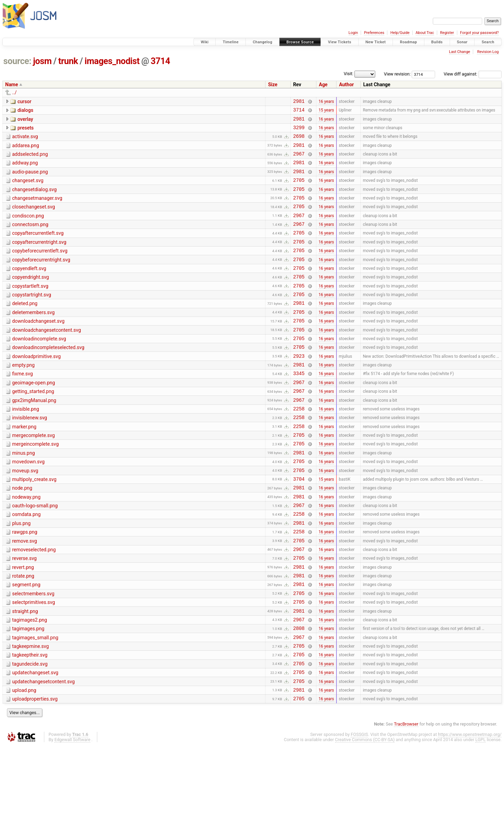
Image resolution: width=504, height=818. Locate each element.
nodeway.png (26, 544)
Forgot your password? (479, 33)
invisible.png (26, 445)
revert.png (23, 622)
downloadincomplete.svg (39, 367)
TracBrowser (406, 796)
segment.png (26, 642)
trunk (68, 61)
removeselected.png (34, 603)
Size (273, 85)
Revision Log (488, 52)
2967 (299, 161)
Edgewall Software (72, 811)
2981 (299, 102)
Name (12, 85)
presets (25, 131)
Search (488, 42)
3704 (299, 524)
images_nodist (112, 61)
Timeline (231, 42)
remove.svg (25, 593)
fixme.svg (22, 406)
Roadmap (408, 42)
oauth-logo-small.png (35, 553)
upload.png (24, 760)
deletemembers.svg (33, 337)
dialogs (25, 111)
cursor (24, 101)
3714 (160, 61)
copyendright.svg (30, 298)
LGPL (480, 811)
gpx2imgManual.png (34, 436)
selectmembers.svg (33, 652)
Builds (437, 42)
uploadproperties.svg (35, 770)
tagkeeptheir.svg (30, 720)
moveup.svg (25, 514)
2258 (299, 446)
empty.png (23, 396)
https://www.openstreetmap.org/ (470, 806)
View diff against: (473, 74)
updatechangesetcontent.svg (43, 750)
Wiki (205, 42)
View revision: (397, 74)
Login (353, 33)
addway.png (25, 170)
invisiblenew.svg (30, 455)
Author (346, 85)
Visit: (349, 74)
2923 (299, 387)
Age (323, 85)
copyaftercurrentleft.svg (38, 249)
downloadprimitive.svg (36, 386)
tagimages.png (28, 691)
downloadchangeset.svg (38, 347)
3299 (299, 131)
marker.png (24, 465)
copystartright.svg (32, 318)
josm (42, 61)
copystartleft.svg (30, 308)
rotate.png (23, 632)
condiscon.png (28, 229)
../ (14, 92)
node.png (22, 534)
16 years (326, 102)
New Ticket (376, 42)
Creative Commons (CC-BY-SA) (365, 811)
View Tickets (339, 42)
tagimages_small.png (35, 701)
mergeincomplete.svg (35, 484)
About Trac (425, 33)
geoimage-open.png (34, 416)
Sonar (462, 42)
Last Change (460, 52)
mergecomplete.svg (33, 475)
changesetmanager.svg (37, 210)
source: (17, 61)
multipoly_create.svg (34, 524)
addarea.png (26, 151)
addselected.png (30, 160)
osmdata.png (26, 563)
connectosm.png (30, 239)
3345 (299, 406)
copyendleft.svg (29, 288)
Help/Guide (400, 33)
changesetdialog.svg (34, 200)
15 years (326, 112)
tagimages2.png (30, 681)
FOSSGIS (359, 806)
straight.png (25, 672)
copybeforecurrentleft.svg (40, 268)
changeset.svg (28, 190)
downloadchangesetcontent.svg (47, 357)
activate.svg (25, 141)
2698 (299, 141)
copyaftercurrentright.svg (39, 259)
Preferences (374, 33)
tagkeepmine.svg (30, 711)
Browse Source (300, 42)
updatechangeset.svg (35, 740)
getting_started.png (33, 426)
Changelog (262, 42)
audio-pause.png (30, 180)
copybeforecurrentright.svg (41, 278)
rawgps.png (25, 583)
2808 (299, 691)
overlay (25, 121)
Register (447, 33)
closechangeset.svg (34, 219)
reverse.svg (24, 612)
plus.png (21, 573)
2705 (299, 190)
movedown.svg (28, 504)
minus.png (24, 495)
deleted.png (25, 327)
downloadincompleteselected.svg (48, 376)
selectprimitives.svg (34, 661)
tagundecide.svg (30, 730)
